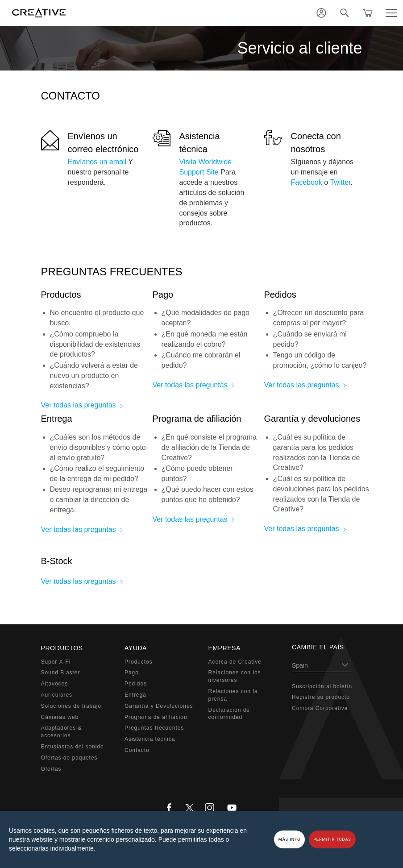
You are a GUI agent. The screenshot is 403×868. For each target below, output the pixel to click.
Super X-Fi (56, 662)
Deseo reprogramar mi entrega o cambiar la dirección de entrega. (99, 500)
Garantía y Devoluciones (159, 706)
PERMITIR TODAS (332, 839)
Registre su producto (321, 697)
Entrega (135, 695)
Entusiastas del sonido (73, 747)
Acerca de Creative (235, 662)
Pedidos (136, 684)
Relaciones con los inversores (235, 676)
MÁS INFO (290, 839)
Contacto (137, 750)
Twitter (340, 182)
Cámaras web (60, 717)
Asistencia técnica (150, 739)
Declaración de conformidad (229, 714)
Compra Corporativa (320, 708)
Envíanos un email (97, 162)
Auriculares (57, 695)
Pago (132, 673)
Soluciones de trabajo (71, 706)
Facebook (307, 182)
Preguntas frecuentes (154, 728)
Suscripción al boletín (322, 686)
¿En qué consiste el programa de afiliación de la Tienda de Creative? (209, 447)
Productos (139, 662)
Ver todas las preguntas (79, 405)
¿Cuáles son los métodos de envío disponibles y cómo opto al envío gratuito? (98, 447)
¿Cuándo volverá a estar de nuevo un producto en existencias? (94, 376)
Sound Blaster (61, 673)
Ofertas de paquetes (69, 758)
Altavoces (55, 684)
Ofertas (51, 769)
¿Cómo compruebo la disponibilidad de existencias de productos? (95, 344)
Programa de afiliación (156, 717)
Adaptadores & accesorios (62, 732)
